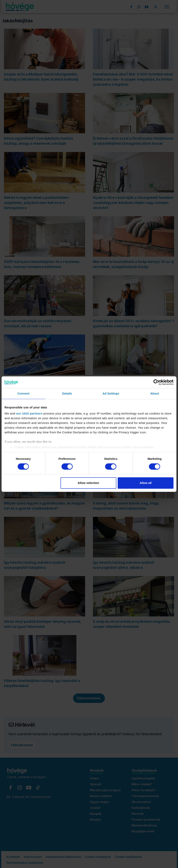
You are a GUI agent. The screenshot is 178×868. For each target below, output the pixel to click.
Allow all (146, 483)
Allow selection (88, 483)
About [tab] (155, 393)
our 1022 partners (29, 413)
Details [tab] (67, 393)
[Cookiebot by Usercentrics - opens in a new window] (156, 382)
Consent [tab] (23, 393)
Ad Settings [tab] (111, 393)
